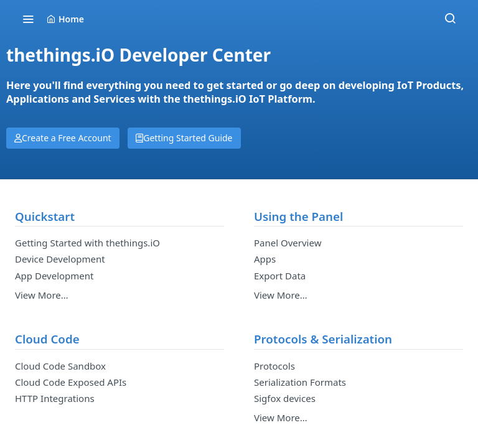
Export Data (280, 276)
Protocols (274, 366)
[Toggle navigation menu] (28, 19)
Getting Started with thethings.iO (87, 243)
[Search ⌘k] (450, 19)
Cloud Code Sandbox (60, 366)
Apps (265, 259)
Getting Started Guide (184, 138)
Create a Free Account (63, 138)
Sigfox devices (285, 398)
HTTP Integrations (55, 398)
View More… (42, 295)
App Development (54, 276)
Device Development (60, 259)
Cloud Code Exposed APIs (71, 382)
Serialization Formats (300, 382)
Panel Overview (288, 243)
